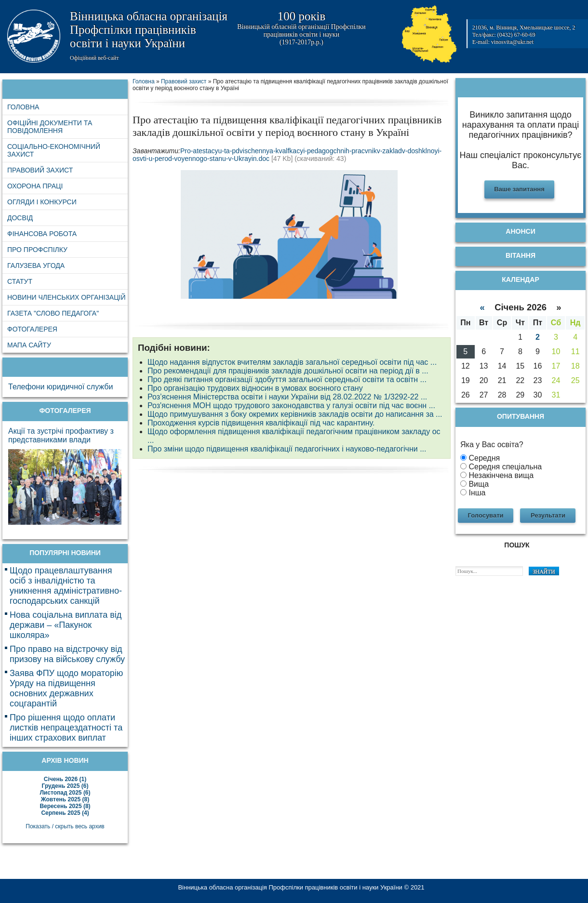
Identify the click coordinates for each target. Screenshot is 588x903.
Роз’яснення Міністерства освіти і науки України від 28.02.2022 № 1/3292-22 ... (287, 397)
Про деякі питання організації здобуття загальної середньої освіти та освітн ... (287, 379)
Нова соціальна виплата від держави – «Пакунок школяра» (66, 625)
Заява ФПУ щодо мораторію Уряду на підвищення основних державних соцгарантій (66, 688)
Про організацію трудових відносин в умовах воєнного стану (255, 388)
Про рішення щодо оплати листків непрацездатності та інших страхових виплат (66, 728)
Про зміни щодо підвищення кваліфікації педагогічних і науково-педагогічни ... (287, 449)
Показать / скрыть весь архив (65, 826)
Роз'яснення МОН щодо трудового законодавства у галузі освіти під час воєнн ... (291, 405)
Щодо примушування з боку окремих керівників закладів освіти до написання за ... (295, 414)
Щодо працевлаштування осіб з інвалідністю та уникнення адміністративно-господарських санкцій (66, 586)
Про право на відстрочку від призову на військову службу (67, 654)
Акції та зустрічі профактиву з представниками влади (61, 435)
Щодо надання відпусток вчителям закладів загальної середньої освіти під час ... (292, 362)
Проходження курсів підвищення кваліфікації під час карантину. (261, 423)
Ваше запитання (519, 189)
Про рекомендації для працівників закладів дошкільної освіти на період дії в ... (288, 371)
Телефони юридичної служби (60, 387)
